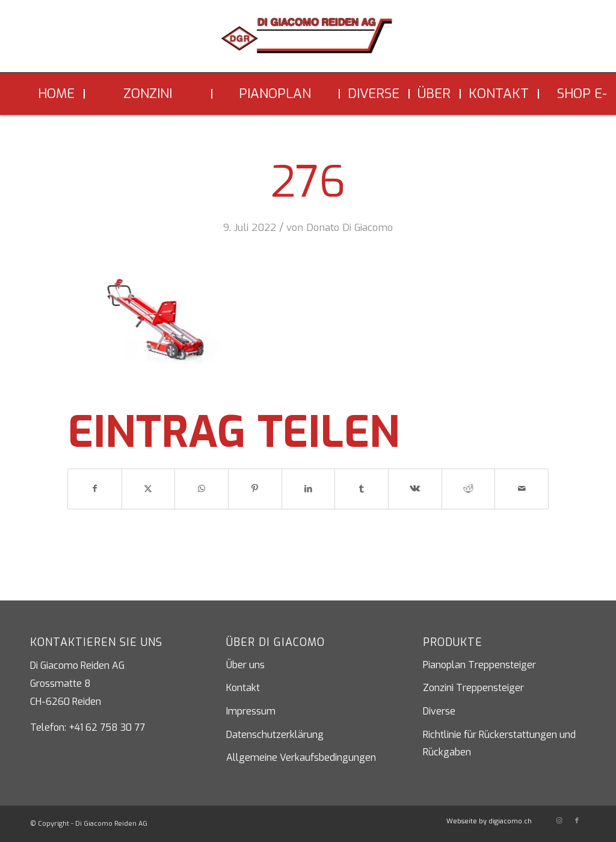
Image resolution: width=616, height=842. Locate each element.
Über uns (245, 665)
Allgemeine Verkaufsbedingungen (301, 757)
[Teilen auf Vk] (415, 489)
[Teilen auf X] (149, 489)
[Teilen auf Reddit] (469, 489)
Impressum (251, 711)
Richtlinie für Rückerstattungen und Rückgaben (499, 744)
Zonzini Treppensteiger (473, 688)
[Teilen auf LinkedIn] (309, 489)
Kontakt (243, 688)
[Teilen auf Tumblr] (362, 489)
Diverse (439, 711)
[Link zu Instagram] (559, 821)
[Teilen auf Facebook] (95, 489)
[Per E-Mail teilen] (522, 489)
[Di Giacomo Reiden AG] (308, 41)
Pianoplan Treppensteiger (479, 665)
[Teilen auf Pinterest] (255, 489)
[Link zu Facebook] (577, 821)
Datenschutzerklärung (275, 735)
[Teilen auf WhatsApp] (202, 489)
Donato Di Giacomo (350, 227)
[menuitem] (57, 94)
